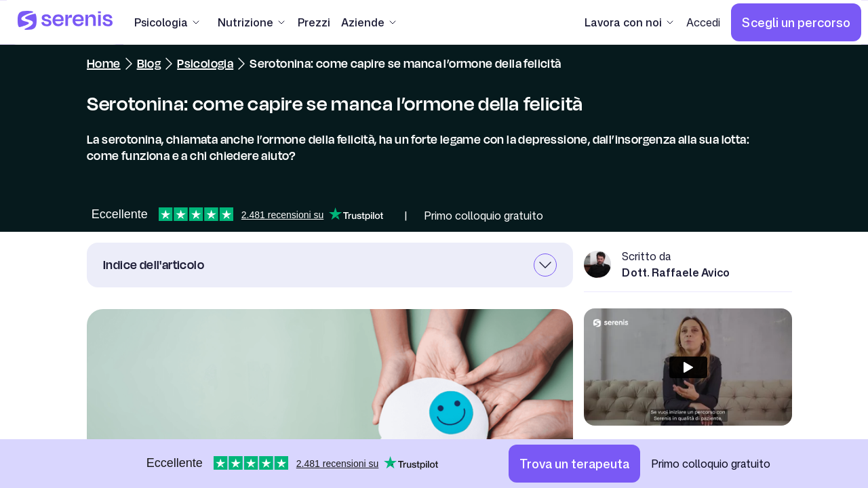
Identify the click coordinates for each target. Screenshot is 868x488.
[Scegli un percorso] (796, 22)
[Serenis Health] (65, 22)
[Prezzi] (314, 22)
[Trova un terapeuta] (574, 464)
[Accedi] (703, 22)
